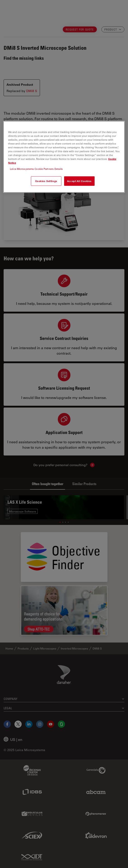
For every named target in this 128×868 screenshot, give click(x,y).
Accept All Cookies (79, 181)
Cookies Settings (46, 181)
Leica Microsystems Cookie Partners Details (36, 169)
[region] (64, 157)
